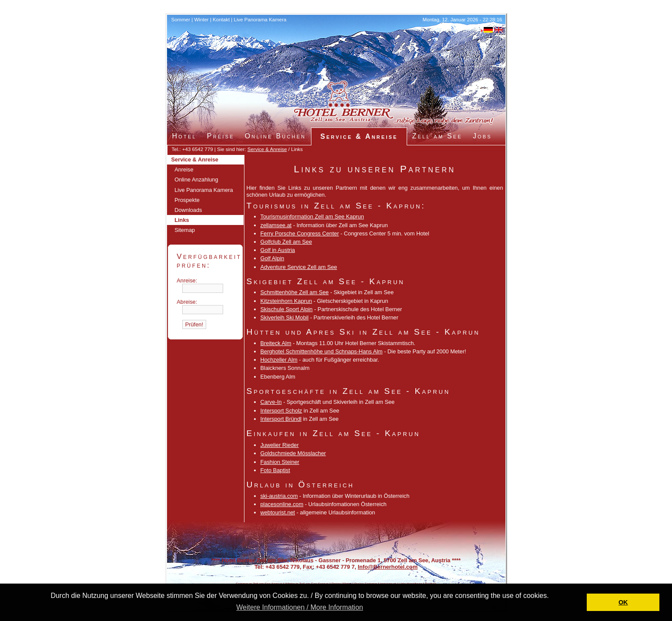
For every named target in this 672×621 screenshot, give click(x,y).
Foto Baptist (275, 470)
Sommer (181, 20)
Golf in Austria (278, 250)
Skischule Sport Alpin (287, 309)
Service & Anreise (267, 149)
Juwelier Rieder (280, 445)
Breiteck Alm (276, 343)
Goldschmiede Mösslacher (293, 453)
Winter (201, 20)
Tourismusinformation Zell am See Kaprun (312, 217)
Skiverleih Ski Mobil (285, 317)
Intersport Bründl (281, 419)
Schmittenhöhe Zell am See (295, 292)
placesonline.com (282, 504)
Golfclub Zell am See (286, 242)
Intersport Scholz (281, 411)
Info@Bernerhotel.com (388, 567)
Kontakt (221, 20)
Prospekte (187, 200)
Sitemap (185, 230)
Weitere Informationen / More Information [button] (299, 607)
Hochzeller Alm (279, 360)
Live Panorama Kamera (260, 20)
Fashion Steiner (280, 462)
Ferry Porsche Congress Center (300, 233)
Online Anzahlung (196, 180)
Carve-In (271, 402)
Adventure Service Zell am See (299, 267)
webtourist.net (278, 512)
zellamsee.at (276, 225)
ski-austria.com (279, 496)
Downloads (188, 210)
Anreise (184, 170)
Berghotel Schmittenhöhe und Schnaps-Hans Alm (322, 351)
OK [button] (623, 602)
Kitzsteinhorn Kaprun (286, 301)
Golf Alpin (272, 258)
